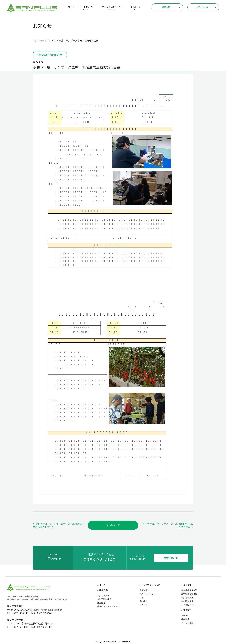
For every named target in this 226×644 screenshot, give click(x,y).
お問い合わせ (171, 558)
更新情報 (186, 610)
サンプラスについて (112, 8)
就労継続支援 (103, 595)
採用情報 (186, 585)
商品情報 (185, 619)
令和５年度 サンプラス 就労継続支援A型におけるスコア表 (168, 525)
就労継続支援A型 (189, 590)
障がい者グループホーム (108, 606)
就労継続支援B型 (189, 594)
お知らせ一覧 (40, 41)
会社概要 (143, 601)
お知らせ (136, 8)
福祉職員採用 (187, 601)
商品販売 (101, 603)
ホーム (71, 8)
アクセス (143, 605)
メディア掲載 (187, 623)
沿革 (141, 597)
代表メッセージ (146, 594)
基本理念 (143, 590)
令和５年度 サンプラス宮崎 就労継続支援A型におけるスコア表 (58, 525)
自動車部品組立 (104, 599)
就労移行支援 (187, 597)
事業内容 (88, 8)
